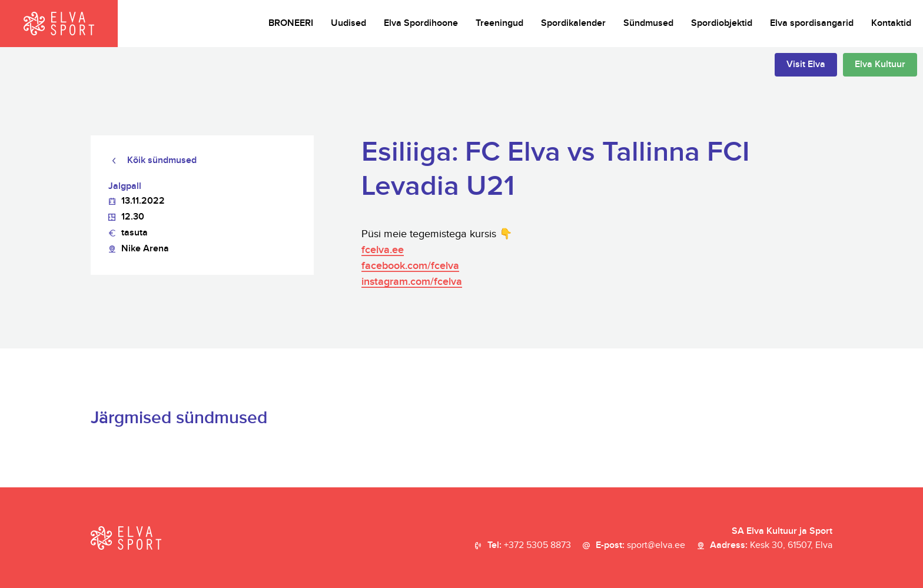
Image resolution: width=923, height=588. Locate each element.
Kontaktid (891, 23)
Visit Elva (806, 64)
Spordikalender (573, 23)
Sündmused (648, 23)
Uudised (348, 23)
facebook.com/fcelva (410, 266)
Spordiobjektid (722, 23)
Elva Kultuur (880, 64)
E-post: (640, 546)
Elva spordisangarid (812, 23)
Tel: (529, 546)
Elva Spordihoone (421, 23)
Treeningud (499, 23)
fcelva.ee (383, 250)
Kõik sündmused (162, 160)
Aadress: (771, 546)
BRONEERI (291, 23)
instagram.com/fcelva (412, 282)
